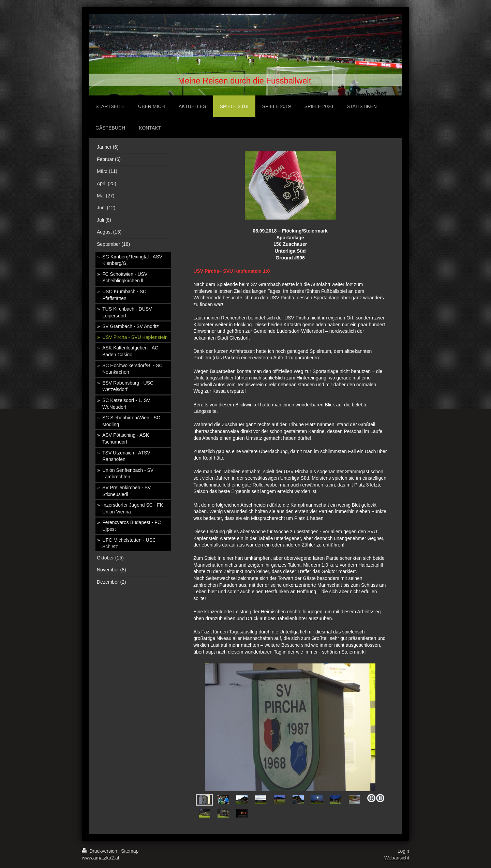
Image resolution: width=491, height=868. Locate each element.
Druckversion (100, 851)
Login (403, 851)
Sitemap (130, 851)
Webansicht (397, 858)
